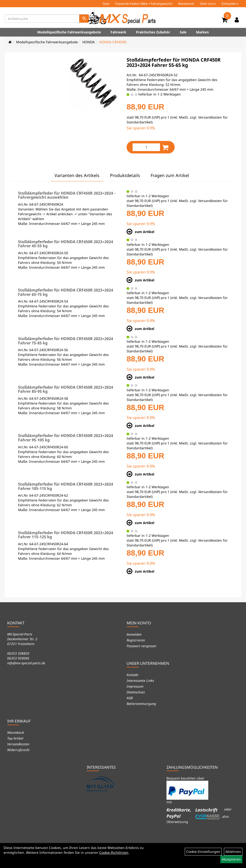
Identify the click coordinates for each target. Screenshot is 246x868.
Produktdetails (125, 175)
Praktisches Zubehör (153, 32)
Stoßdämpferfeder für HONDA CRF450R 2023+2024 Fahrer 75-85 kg (66, 341)
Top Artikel (15, 738)
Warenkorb (186, 4)
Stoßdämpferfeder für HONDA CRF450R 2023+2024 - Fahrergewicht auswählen (67, 195)
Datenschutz (136, 692)
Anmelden (134, 634)
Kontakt (132, 675)
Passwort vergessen (141, 646)
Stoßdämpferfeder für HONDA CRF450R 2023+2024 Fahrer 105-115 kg (66, 486)
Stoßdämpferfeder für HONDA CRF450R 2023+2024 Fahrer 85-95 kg (66, 389)
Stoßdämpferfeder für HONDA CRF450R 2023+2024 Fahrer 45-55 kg (66, 244)
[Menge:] (146, 147)
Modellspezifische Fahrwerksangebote (69, 32)
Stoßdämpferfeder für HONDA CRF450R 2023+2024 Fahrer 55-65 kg (174, 62)
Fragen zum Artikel (170, 175)
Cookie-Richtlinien (114, 852)
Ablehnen (233, 852)
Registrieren (136, 640)
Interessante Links (140, 681)
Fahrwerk (118, 32)
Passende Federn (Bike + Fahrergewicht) (144, 4)
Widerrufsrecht (18, 750)
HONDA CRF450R (113, 42)
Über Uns (208, 4)
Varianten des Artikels (77, 175)
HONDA (89, 42)
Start (106, 4)
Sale (183, 32)
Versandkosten (18, 744)
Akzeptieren (231, 859)
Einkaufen (230, 4)
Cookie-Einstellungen (203, 852)
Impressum (135, 686)
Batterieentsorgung (141, 704)
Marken (202, 32)
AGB (130, 698)
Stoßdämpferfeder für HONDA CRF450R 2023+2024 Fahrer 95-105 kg (66, 438)
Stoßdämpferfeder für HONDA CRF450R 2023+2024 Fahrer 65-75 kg (66, 292)
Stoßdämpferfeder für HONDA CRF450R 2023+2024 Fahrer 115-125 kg (66, 535)
